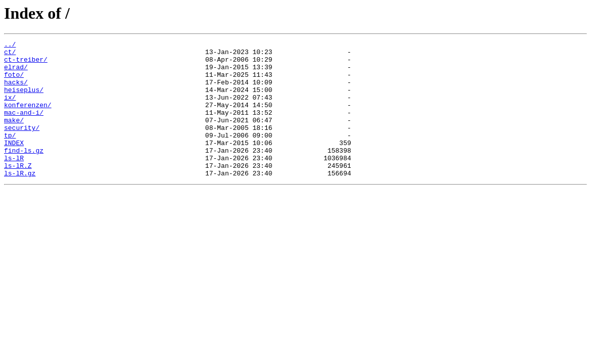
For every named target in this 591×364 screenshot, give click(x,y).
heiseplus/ (24, 100)
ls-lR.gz (20, 200)
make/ (14, 136)
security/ (22, 146)
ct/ (10, 55)
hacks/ (16, 91)
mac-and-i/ (24, 127)
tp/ (10, 155)
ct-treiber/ (26, 64)
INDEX (14, 164)
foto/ (14, 82)
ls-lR (14, 182)
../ (10, 45)
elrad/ (16, 73)
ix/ (10, 109)
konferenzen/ (28, 118)
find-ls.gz (24, 173)
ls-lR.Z (18, 191)
